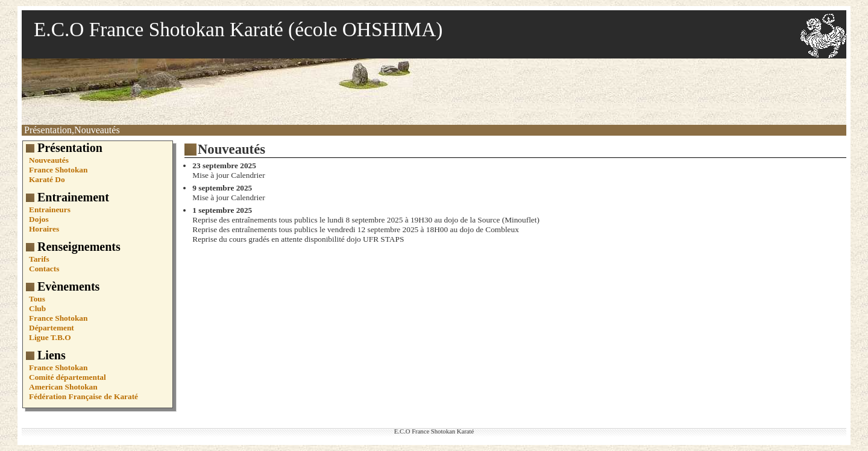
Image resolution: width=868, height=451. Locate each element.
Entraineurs (50, 210)
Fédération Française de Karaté (83, 396)
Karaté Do (47, 179)
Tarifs (39, 259)
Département (52, 328)
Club (37, 308)
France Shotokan (58, 170)
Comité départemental (68, 377)
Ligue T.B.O (50, 337)
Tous (37, 299)
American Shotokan (63, 387)
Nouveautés (49, 160)
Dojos (39, 219)
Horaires (44, 229)
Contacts (44, 269)
